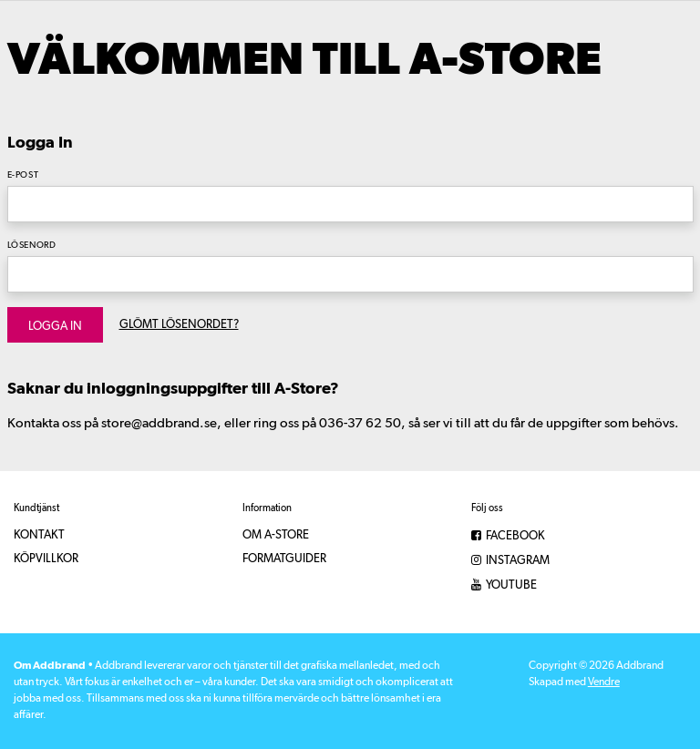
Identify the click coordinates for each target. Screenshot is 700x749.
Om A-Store (276, 535)
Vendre (604, 682)
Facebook (508, 536)
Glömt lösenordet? (179, 325)
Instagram (510, 561)
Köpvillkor (46, 559)
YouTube (504, 585)
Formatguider (284, 559)
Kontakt (39, 535)
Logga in (55, 327)
